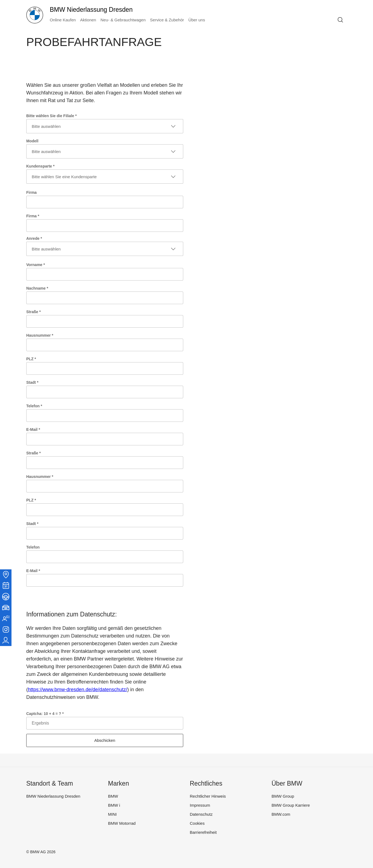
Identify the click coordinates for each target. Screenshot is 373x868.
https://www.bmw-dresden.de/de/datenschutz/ (78, 690)
